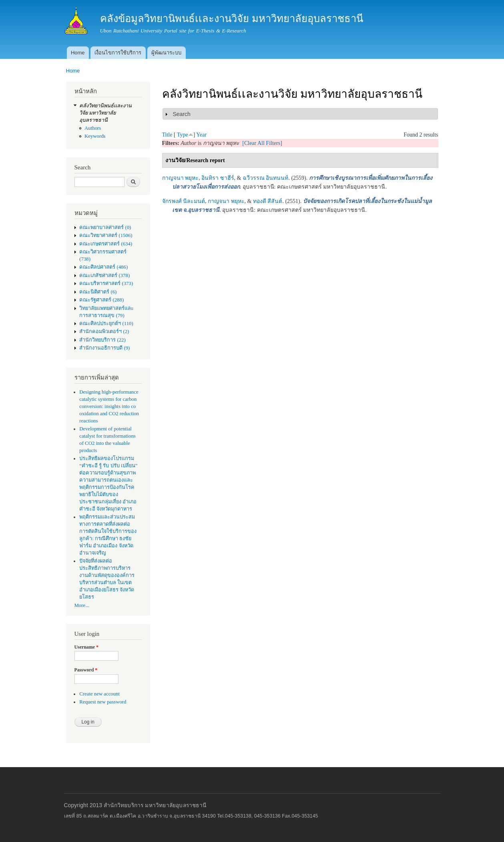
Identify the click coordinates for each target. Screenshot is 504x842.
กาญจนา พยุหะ (181, 178)
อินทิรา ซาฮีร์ (218, 178)
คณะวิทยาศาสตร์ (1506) (106, 235)
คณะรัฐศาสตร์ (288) (101, 300)
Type (183, 135)
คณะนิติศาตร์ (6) (98, 292)
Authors (93, 128)
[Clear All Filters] (262, 143)
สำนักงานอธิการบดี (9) (104, 348)
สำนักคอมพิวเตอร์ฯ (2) (104, 332)
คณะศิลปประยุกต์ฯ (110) (106, 324)
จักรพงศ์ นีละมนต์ (184, 201)
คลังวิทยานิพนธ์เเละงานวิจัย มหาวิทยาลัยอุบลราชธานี (105, 113)
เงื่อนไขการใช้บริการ (118, 53)
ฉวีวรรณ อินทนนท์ (266, 178)
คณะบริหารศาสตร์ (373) (106, 283)
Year (201, 135)
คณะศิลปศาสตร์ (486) (103, 267)
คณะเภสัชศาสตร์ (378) (104, 275)
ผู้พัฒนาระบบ (166, 53)
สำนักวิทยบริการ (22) (102, 340)
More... (82, 605)
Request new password (103, 702)
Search (182, 114)
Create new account (99, 694)
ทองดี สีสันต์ (268, 201)
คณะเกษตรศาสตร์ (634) (106, 244)
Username (86, 647)
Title (167, 135)
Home (78, 53)
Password (86, 670)
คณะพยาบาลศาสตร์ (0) (105, 227)
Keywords (95, 136)
